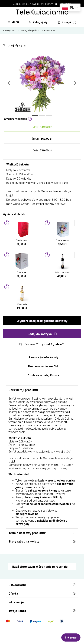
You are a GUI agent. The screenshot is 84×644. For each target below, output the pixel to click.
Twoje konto (42, 611)
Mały (42, 127)
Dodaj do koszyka (42, 334)
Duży (42, 150)
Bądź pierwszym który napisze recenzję (40, 567)
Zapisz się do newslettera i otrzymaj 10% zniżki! (42, 4)
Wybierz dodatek (14, 214)
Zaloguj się (38, 22)
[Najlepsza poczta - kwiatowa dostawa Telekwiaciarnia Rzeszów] (42, 12)
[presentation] (10, 83)
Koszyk (67, 22)
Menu (13, 22)
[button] (35, 115)
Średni (42, 139)
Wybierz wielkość (18, 119)
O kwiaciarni (42, 585)
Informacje (42, 602)
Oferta (42, 593)
